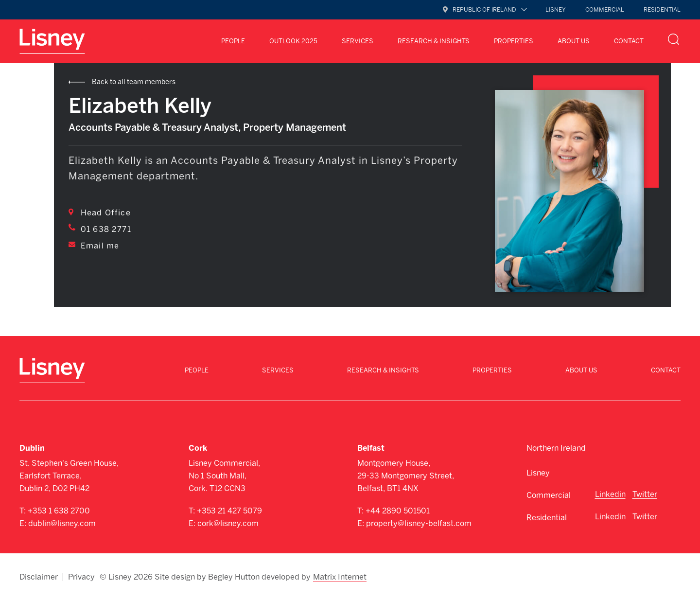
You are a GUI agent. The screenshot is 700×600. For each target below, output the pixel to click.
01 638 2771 (106, 229)
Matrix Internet (340, 577)
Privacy (81, 577)
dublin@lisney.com (62, 523)
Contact (629, 41)
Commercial (605, 10)
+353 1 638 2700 (59, 511)
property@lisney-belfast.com (419, 523)
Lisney (556, 10)
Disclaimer (39, 577)
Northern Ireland (556, 448)
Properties (514, 41)
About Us (574, 41)
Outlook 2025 (293, 41)
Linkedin (610, 494)
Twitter (645, 494)
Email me (100, 246)
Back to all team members (134, 82)
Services (358, 41)
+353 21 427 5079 (229, 511)
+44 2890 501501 (398, 511)
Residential (662, 10)
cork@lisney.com (228, 523)
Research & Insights (434, 41)
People (233, 41)
